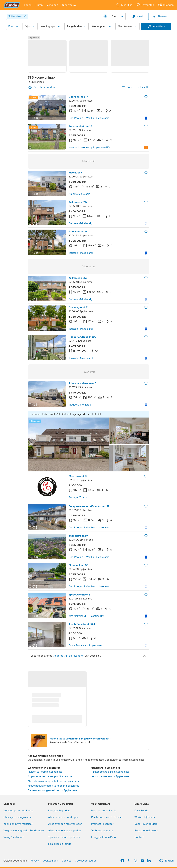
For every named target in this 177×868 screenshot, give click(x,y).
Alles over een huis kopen (63, 817)
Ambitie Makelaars (79, 194)
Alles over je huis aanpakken (65, 831)
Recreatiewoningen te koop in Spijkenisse (52, 790)
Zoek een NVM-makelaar (18, 824)
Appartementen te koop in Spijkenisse (50, 776)
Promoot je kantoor (102, 824)
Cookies (66, 861)
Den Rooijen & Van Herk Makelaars (89, 118)
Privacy (35, 861)
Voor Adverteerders (146, 824)
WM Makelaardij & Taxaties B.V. (87, 616)
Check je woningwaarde (18, 817)
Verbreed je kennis (102, 831)
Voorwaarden (50, 861)
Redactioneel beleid (146, 831)
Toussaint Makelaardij (81, 253)
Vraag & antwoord (14, 837)
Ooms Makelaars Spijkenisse (85, 645)
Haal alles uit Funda (60, 844)
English (166, 861)
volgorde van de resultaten (69, 656)
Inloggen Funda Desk (104, 837)
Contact (139, 837)
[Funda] (12, 5)
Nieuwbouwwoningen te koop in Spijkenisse (54, 781)
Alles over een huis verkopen (65, 824)
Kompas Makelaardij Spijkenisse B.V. (90, 147)
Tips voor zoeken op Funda (64, 837)
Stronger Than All (79, 497)
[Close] (25, 16)
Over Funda (141, 811)
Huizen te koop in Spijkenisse (45, 772)
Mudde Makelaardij (80, 405)
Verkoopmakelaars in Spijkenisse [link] (110, 776)
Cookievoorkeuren (86, 861)
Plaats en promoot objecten (107, 817)
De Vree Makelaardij (80, 223)
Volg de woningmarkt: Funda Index (24, 831)
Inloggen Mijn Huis (59, 811)
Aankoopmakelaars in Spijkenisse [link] (110, 772)
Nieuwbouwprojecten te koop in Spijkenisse (54, 786)
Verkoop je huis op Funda (18, 811)
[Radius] (117, 16)
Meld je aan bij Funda (104, 811)
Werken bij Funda (145, 817)
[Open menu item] (28, 5)
